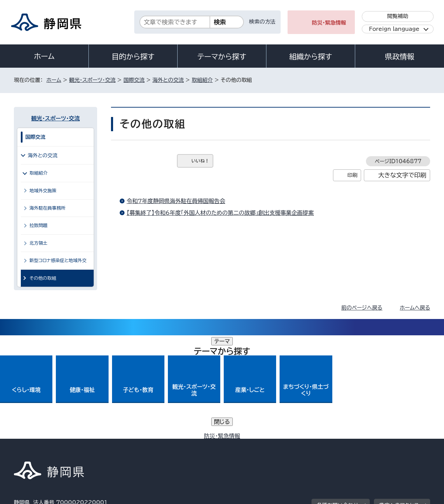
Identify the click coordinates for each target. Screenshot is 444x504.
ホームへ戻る (415, 308)
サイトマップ (398, 444)
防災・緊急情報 (329, 23)
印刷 (352, 175)
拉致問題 (39, 225)
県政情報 (400, 57)
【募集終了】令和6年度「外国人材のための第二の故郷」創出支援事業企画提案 (220, 213)
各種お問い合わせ (338, 402)
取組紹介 (202, 80)
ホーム (44, 56)
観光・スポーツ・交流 (92, 80)
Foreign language (394, 29)
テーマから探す (222, 57)
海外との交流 (168, 80)
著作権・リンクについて (46, 444)
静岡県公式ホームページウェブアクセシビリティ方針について (245, 444)
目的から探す (133, 57)
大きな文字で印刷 (402, 175)
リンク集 (349, 444)
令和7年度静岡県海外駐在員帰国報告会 (176, 201)
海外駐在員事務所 (48, 208)
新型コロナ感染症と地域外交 (58, 261)
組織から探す (311, 57)
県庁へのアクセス (399, 402)
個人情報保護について (124, 444)
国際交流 (134, 80)
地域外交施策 (43, 191)
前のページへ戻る (362, 308)
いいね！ (200, 161)
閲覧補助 (398, 16)
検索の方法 (262, 22)
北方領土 (39, 243)
